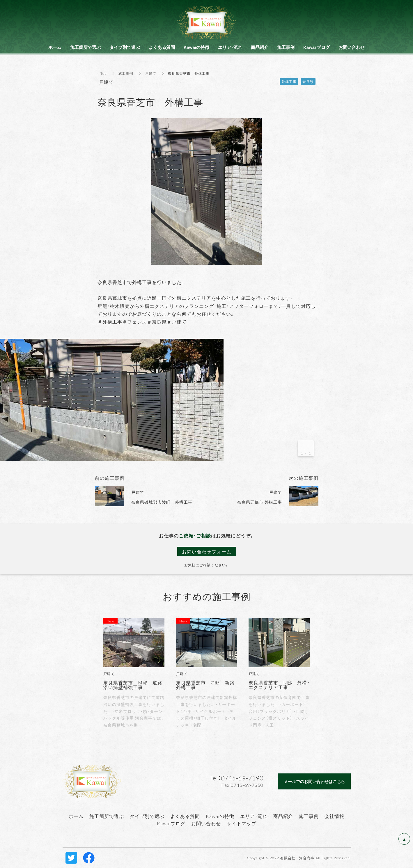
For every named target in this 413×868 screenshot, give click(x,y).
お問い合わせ (206, 823)
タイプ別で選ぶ (147, 816)
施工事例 (126, 73)
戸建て (151, 73)
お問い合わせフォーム (207, 551)
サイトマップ (242, 823)
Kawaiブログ (171, 823)
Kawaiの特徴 (220, 816)
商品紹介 (283, 816)
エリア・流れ (254, 816)
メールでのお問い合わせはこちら (314, 781)
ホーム (76, 816)
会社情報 (334, 816)
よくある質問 (185, 816)
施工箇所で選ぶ (107, 816)
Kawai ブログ (317, 47)
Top (103, 73)
